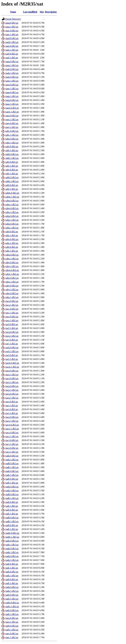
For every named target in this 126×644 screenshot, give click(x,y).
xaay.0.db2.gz (12, 123)
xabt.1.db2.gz (12, 251)
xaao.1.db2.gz (12, 89)
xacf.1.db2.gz (12, 328)
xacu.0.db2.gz (12, 417)
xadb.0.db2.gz (12, 463)
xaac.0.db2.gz (12, 31)
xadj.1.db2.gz (12, 514)
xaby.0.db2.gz (12, 286)
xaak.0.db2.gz (12, 69)
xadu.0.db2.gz (12, 587)
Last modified (30, 12)
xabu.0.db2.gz (12, 255)
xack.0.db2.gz (12, 347)
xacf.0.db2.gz (12, 324)
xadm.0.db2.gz (12, 533)
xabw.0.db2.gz (12, 270)
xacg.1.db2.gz (12, 336)
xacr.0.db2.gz (12, 402)
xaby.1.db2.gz (12, 290)
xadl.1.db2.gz (12, 529)
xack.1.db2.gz (12, 351)
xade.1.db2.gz (12, 475)
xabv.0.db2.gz (12, 262)
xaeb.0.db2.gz (12, 626)
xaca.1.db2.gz (12, 305)
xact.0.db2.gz (12, 409)
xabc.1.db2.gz (12, 135)
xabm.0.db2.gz (12, 193)
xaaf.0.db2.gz (12, 54)
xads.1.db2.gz (12, 576)
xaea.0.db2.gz (12, 618)
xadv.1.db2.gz (12, 599)
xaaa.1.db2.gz (12, 27)
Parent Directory (13, 19)
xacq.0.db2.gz (12, 394)
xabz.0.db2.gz (12, 293)
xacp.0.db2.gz (12, 386)
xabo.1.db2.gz (12, 212)
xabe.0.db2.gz (12, 139)
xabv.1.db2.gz (12, 266)
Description (51, 12)
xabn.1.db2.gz (12, 204)
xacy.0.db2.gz (12, 440)
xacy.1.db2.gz (12, 444)
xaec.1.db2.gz (12, 637)
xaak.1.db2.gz (12, 73)
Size (42, 12)
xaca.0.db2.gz (12, 301)
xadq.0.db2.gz (12, 556)
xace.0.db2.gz (12, 317)
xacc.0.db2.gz (12, 309)
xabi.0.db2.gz (12, 162)
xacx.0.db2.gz (12, 433)
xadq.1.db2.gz (12, 560)
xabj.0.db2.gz (12, 170)
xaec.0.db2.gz (12, 634)
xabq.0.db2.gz (12, 224)
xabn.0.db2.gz (12, 201)
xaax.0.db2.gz (12, 116)
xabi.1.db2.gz (12, 166)
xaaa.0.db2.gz (12, 23)
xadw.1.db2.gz (12, 606)
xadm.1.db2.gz (12, 537)
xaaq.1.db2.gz (12, 104)
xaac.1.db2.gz (12, 34)
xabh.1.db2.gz (12, 158)
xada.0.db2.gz (12, 456)
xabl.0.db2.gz (12, 185)
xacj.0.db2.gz (12, 340)
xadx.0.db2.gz (12, 610)
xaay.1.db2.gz (12, 127)
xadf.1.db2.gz (12, 483)
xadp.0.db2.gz (12, 548)
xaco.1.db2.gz (12, 382)
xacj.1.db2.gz (12, 344)
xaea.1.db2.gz (12, 622)
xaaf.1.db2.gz (12, 58)
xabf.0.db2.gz (12, 147)
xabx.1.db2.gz (12, 282)
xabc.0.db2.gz (12, 131)
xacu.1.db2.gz (12, 421)
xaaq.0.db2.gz (12, 100)
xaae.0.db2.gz (12, 46)
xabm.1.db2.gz (12, 197)
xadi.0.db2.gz (12, 502)
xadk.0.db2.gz (12, 518)
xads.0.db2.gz (12, 572)
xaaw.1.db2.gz (12, 112)
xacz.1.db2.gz (12, 452)
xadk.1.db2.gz (12, 521)
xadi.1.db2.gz (12, 506)
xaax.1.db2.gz (12, 119)
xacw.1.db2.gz (12, 429)
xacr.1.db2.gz (12, 405)
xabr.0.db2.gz (12, 232)
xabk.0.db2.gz (12, 177)
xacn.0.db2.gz (12, 371)
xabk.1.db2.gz (12, 181)
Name (13, 12)
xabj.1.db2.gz (12, 174)
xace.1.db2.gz (12, 320)
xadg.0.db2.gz (12, 487)
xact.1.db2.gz (12, 413)
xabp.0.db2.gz (12, 216)
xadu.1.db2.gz (12, 591)
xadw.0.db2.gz (12, 603)
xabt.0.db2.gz (12, 247)
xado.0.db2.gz (12, 541)
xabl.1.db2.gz (12, 189)
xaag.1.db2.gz (12, 65)
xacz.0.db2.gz (12, 448)
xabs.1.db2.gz (12, 243)
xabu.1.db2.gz (12, 259)
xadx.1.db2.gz (12, 614)
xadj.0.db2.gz (12, 510)
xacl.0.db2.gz (12, 355)
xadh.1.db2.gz (12, 498)
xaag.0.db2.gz (12, 61)
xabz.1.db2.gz (12, 297)
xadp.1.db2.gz (12, 552)
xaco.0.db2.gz (12, 378)
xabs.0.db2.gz (12, 239)
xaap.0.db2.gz (12, 92)
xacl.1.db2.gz (12, 359)
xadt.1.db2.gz (12, 583)
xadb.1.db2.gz (12, 467)
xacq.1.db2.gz (12, 398)
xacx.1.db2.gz (12, 436)
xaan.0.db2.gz (12, 77)
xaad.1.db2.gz (12, 42)
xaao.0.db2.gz (12, 85)
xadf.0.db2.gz (12, 479)
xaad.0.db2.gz (12, 38)
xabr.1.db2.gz (12, 235)
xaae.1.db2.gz (12, 50)
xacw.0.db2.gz (12, 425)
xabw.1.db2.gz (12, 274)
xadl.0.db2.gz (12, 525)
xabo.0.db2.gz (12, 208)
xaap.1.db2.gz (12, 96)
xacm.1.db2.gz (12, 367)
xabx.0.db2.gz (12, 278)
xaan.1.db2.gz (12, 81)
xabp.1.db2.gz (12, 220)
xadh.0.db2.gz (12, 494)
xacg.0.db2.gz (12, 332)
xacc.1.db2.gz (12, 313)
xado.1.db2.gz (12, 545)
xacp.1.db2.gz (12, 390)
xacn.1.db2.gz (12, 375)
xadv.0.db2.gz (12, 595)
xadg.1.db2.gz (12, 491)
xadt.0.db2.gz (12, 579)
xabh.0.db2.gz (12, 154)
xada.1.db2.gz (12, 460)
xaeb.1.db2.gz (12, 630)
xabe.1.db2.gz (12, 143)
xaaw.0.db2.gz (12, 108)
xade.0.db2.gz (12, 471)
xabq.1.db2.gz (12, 228)
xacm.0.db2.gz (12, 363)
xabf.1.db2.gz (12, 150)
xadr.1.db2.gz (12, 568)
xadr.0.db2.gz (12, 564)
